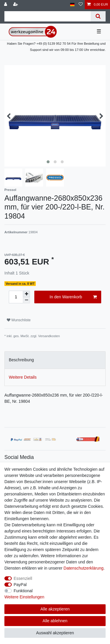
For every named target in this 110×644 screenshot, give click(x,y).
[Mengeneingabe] (16, 297)
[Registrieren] (16, 5)
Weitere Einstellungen (24, 597)
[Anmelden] (6, 5)
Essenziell (23, 578)
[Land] (72, 5)
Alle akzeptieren (55, 609)
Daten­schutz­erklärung (84, 568)
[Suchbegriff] (48, 16)
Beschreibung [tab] (21, 360)
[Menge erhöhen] (26, 294)
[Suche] (98, 16)
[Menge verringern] (26, 300)
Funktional (23, 591)
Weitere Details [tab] (23, 377)
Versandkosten (49, 336)
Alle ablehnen (55, 621)
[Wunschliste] (81, 5)
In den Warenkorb (73, 297)
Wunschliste (19, 320)
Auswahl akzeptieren (55, 633)
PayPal (20, 585)
